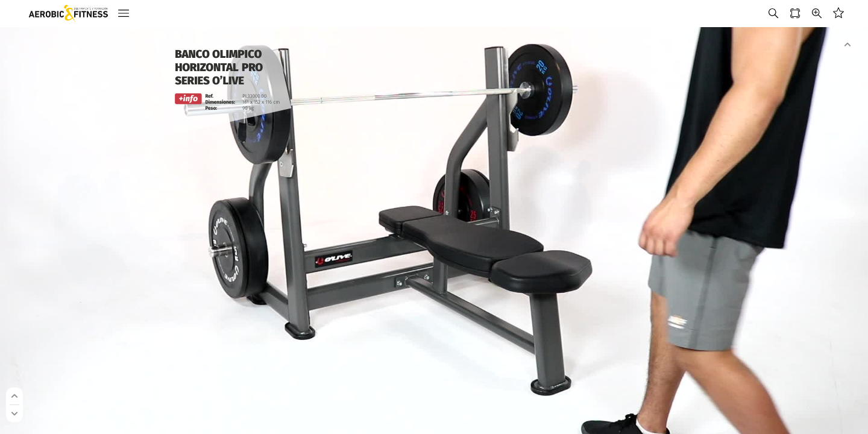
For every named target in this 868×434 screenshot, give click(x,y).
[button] (124, 14)
